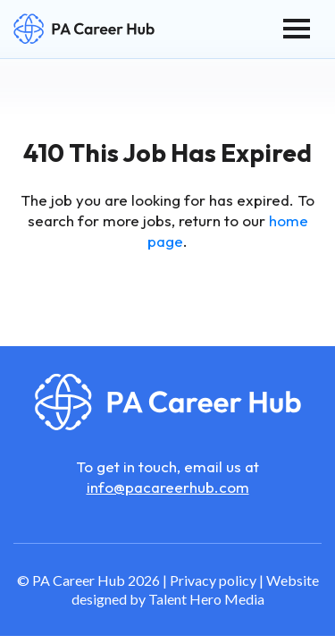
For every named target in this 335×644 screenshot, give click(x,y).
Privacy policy (213, 580)
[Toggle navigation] (297, 29)
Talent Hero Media (206, 599)
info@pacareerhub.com (168, 487)
